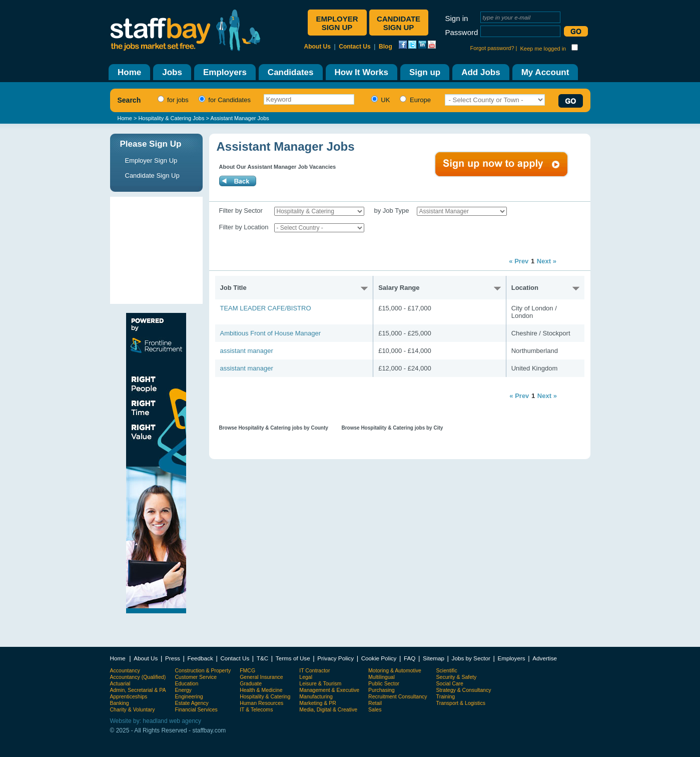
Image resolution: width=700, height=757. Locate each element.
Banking (120, 703)
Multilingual (382, 677)
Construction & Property (203, 670)
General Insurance (261, 677)
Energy (183, 690)
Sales (375, 709)
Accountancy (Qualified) (138, 677)
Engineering (189, 696)
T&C (262, 658)
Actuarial (120, 683)
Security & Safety (457, 677)
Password (462, 32)
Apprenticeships (129, 696)
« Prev (519, 261)
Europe (414, 100)
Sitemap (434, 658)
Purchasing (382, 690)
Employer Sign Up (151, 160)
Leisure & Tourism (320, 683)
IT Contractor (314, 670)
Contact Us (355, 47)
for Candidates (223, 100)
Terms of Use (293, 658)
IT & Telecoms (256, 709)
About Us (317, 47)
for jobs (172, 100)
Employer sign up (337, 23)
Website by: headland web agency (156, 721)
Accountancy (125, 670)
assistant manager (247, 351)
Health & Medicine (261, 690)
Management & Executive (329, 690)
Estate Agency (192, 703)
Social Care (450, 683)
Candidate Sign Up (152, 175)
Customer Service (196, 677)
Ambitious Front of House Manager (271, 333)
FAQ (410, 658)
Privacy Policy (335, 658)
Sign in (457, 18)
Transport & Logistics (461, 703)
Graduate (251, 683)
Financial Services (196, 709)
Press (173, 658)
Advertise (545, 658)
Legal (306, 677)
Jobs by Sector (471, 658)
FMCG (247, 670)
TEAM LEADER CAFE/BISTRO (266, 308)
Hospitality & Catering (265, 696)
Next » (547, 261)
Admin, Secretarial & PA (138, 690)
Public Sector (384, 683)
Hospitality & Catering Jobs (171, 118)
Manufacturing (316, 696)
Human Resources (261, 703)
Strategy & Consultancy (464, 690)
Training (446, 696)
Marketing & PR (318, 703)
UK (380, 100)
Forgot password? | (494, 48)
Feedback (200, 658)
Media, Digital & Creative (328, 709)
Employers (511, 658)
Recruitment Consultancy (398, 696)
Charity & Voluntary (133, 709)
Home (125, 118)
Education (187, 683)
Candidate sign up (399, 23)
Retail (375, 703)
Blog (386, 47)
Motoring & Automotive (395, 670)
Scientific (447, 670)
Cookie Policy (379, 658)
